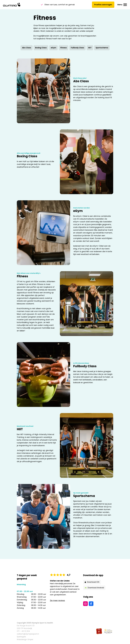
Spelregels (21, 637)
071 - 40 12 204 (23, 631)
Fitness (64, 48)
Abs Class (27, 48)
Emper (30, 639)
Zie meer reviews (57, 601)
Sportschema (102, 48)
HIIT (90, 48)
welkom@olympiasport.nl (28, 634)
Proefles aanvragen (103, 5)
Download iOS (92, 582)
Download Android (94, 588)
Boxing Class (41, 48)
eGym (53, 48)
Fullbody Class (77, 48)
